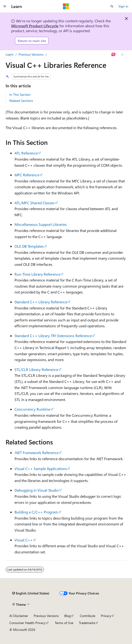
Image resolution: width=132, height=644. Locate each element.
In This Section (20, 94)
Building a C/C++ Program (36, 512)
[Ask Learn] (114, 54)
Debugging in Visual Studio (37, 490)
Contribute (88, 616)
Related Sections (21, 101)
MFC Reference (27, 175)
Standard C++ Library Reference (41, 302)
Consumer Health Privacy (27, 623)
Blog (68, 616)
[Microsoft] (66, 6)
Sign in (123, 6)
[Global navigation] (5, 6)
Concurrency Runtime (32, 409)
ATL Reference (26, 153)
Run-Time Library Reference (37, 274)
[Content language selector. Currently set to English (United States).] (31, 593)
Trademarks (87, 623)
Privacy (106, 616)
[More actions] (122, 54)
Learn (10, 54)
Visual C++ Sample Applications (41, 469)
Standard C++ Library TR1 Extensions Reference (53, 336)
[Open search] (112, 6)
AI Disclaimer (19, 616)
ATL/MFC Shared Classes (35, 203)
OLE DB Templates (29, 246)
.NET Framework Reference (37, 453)
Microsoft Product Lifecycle (35, 26)
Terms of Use (64, 623)
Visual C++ (24, 540)
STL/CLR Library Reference (36, 369)
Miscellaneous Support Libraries (41, 224)
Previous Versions (31, 54)
